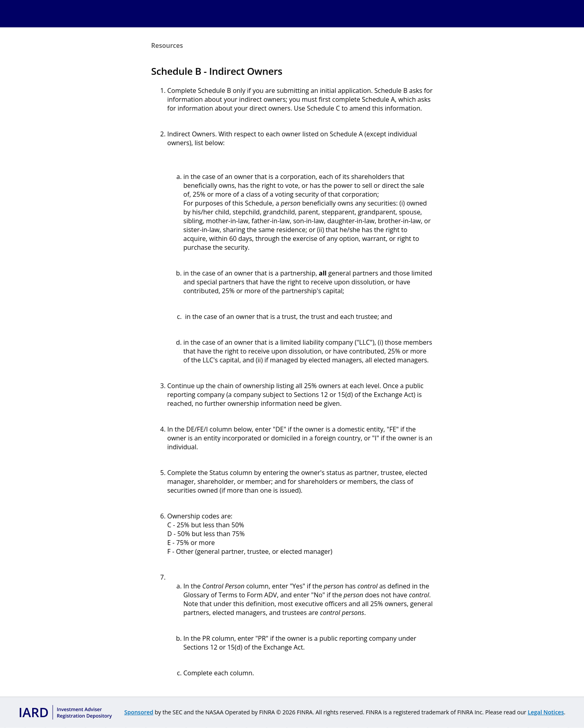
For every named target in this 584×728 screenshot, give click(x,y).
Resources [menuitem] (360, 14)
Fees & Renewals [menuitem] (272, 14)
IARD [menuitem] (191, 14)
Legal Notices (546, 712)
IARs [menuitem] (321, 14)
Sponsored (139, 712)
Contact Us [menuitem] (409, 14)
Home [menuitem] (167, 14)
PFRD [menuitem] (222, 14)
